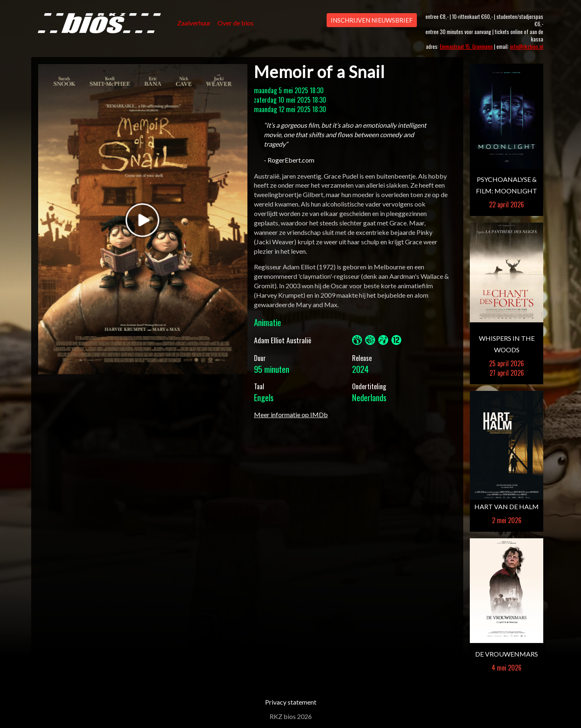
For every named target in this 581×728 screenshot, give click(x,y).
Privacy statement (291, 702)
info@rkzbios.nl (527, 47)
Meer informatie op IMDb (291, 415)
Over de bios (236, 23)
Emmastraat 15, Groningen (466, 47)
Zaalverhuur (194, 23)
